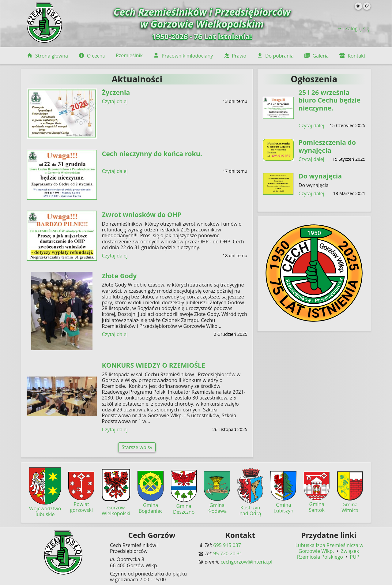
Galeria (316, 56)
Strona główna (47, 56)
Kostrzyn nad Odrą (250, 508)
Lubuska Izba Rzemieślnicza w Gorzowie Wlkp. (330, 548)
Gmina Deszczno (184, 506)
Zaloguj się (354, 28)
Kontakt (352, 56)
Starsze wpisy (137, 447)
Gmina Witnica (350, 504)
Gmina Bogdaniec (151, 505)
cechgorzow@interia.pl (246, 562)
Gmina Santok (317, 504)
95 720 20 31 (228, 553)
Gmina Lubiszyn (283, 504)
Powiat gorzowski (81, 504)
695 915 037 (227, 545)
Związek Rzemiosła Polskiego (328, 554)
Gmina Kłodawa (217, 505)
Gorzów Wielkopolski (116, 507)
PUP (354, 557)
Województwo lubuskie (45, 508)
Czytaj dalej (115, 101)
